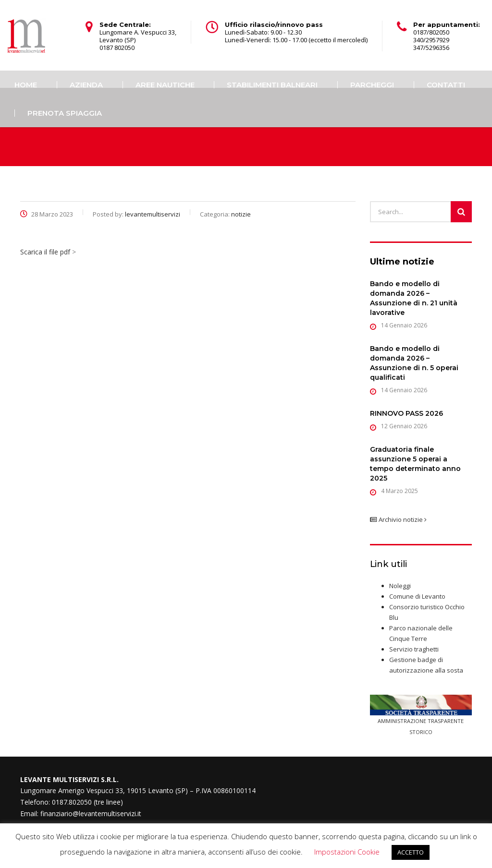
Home (26, 85)
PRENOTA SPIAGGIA (65, 113)
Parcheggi (372, 85)
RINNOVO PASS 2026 (406, 413)
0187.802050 (72, 802)
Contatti (446, 85)
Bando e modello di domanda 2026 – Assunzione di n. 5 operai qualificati (414, 363)
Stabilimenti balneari (272, 85)
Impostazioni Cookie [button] (347, 852)
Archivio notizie (398, 519)
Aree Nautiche (165, 85)
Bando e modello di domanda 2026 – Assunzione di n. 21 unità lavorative (414, 298)
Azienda (86, 85)
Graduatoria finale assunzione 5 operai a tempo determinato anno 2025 (415, 464)
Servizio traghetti (414, 649)
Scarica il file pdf (45, 252)
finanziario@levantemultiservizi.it (91, 814)
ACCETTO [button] (411, 852)
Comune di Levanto (417, 596)
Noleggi (400, 586)
